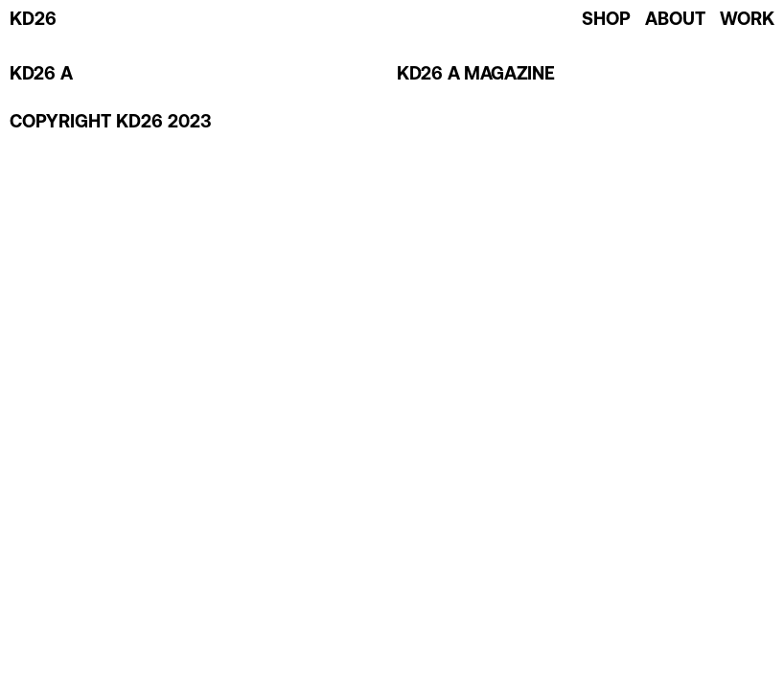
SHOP (606, 21)
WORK (747, 21)
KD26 (33, 21)
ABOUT (675, 21)
